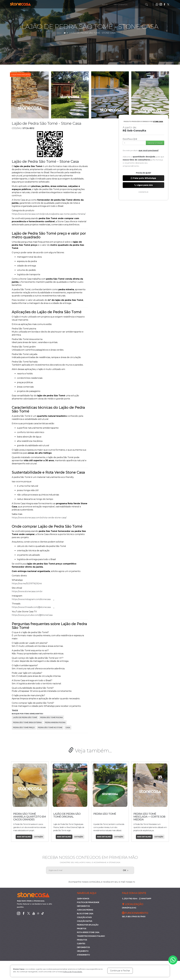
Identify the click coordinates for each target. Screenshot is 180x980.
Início (105, 5)
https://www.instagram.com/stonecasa (32, 599)
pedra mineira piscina (55, 722)
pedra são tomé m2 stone (50, 728)
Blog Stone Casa (85, 914)
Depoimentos (121, 5)
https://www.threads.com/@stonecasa (33, 607)
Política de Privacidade (88, 902)
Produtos (82, 940)
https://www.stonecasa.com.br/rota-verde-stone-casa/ (40, 518)
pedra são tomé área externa (27, 722)
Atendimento (83, 955)
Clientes (81, 944)
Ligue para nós (143, 185)
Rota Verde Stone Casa (88, 932)
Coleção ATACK (84, 917)
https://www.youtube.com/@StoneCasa (33, 615)
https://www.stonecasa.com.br (28, 591)
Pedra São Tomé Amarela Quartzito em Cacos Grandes (70, 817)
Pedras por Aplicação (88, 925)
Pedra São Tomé (145, 814)
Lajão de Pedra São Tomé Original (107, 815)
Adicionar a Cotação (155, 143)
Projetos (82, 929)
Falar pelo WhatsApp (143, 178)
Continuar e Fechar (120, 971)
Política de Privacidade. (72, 972)
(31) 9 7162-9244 (130, 899)
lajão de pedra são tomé (25, 717)
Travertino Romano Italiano (91, 936)
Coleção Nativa (85, 921)
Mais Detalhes (24, 837)
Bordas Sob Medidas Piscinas (28, 815)
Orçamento (83, 951)
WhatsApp (145, 899)
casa (68, 728)
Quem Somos (83, 899)
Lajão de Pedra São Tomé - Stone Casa (92, 33)
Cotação (39, 837)
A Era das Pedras (85, 910)
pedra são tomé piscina (51, 717)
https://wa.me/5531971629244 (28, 584)
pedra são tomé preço (24, 728)
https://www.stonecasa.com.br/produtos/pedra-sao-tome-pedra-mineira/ (50, 214)
